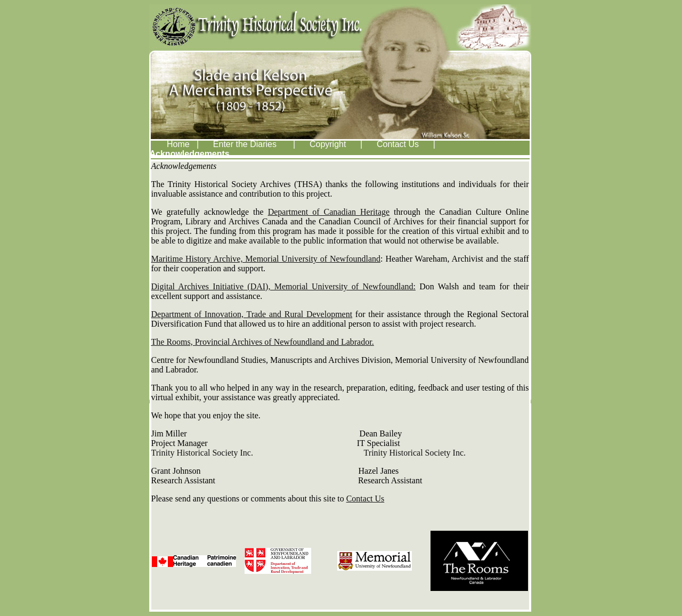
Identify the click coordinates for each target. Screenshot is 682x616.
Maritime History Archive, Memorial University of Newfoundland (266, 259)
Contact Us (366, 499)
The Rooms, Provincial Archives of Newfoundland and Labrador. (263, 342)
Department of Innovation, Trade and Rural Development (252, 314)
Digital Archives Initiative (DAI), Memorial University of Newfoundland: (283, 286)
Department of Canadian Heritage (329, 212)
